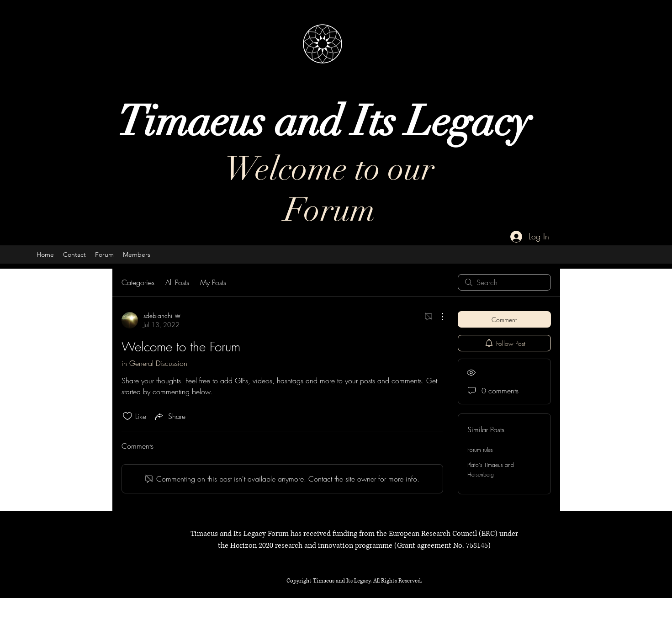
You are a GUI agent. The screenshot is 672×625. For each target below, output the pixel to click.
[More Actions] (438, 317)
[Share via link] (169, 416)
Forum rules (480, 450)
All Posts (177, 282)
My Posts (213, 282)
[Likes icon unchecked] (127, 416)
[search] (504, 282)
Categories (138, 282)
